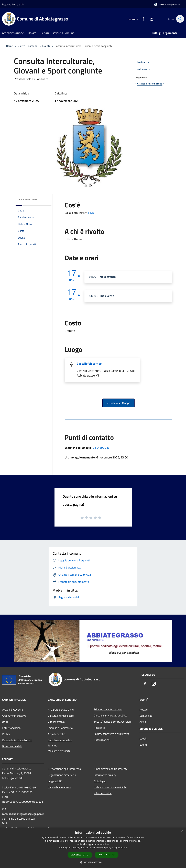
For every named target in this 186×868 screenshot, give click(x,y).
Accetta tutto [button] (80, 855)
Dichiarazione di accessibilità (110, 787)
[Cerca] (180, 19)
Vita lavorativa (56, 722)
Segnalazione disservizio (62, 775)
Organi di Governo (12, 710)
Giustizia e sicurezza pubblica (111, 715)
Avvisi (143, 722)
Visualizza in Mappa (118, 403)
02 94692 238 (101, 448)
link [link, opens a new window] (125, 848)
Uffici (5, 722)
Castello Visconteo (89, 364)
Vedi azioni (144, 69)
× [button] (182, 831)
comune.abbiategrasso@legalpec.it (23, 814)
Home (9, 46)
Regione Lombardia (13, 4)
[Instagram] (150, 19)
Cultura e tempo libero (61, 716)
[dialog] (93, 848)
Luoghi (143, 738)
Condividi (144, 62)
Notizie (144, 710)
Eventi (46, 46)
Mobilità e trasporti (59, 751)
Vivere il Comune (28, 46)
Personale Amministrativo (17, 740)
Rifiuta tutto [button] (107, 855)
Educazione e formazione (108, 709)
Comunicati (146, 716)
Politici (6, 734)
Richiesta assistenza (60, 787)
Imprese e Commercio (60, 728)
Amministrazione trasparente (111, 769)
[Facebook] (141, 19)
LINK (91, 213)
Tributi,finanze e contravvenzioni (113, 722)
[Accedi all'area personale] (167, 4)
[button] (93, 862)
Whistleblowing (103, 793)
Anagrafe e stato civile (61, 710)
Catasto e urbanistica (60, 740)
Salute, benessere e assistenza (111, 734)
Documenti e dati (12, 746)
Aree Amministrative (14, 716)
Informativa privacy (105, 775)
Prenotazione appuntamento (64, 769)
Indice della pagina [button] (28, 200)
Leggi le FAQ (55, 781)
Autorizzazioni (102, 740)
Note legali (100, 781)
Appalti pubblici (57, 734)
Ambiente (99, 728)
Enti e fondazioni (12, 728)
